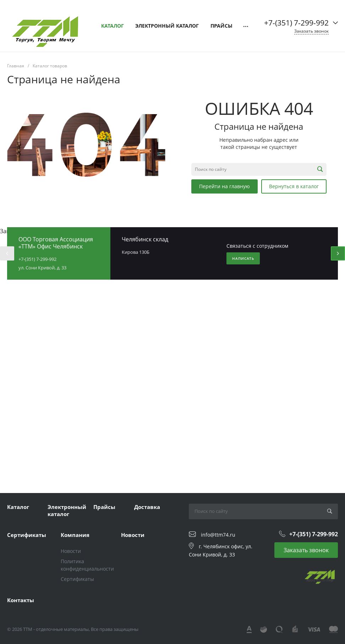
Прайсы (104, 507)
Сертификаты (27, 535)
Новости (71, 551)
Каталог (18, 507)
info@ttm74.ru (218, 534)
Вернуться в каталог (294, 186)
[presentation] (7, 253)
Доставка (147, 507)
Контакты (21, 600)
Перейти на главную (224, 186)
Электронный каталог (67, 510)
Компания (75, 535)
